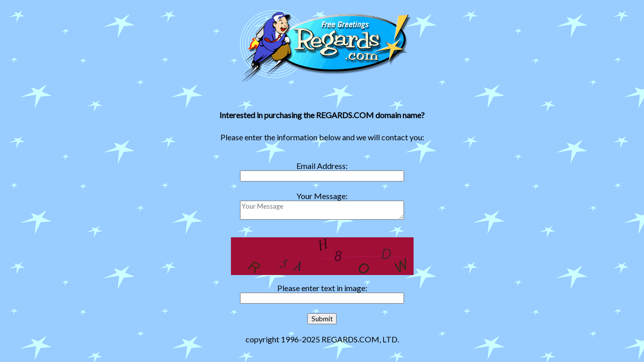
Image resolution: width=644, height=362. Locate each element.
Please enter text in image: (322, 288)
